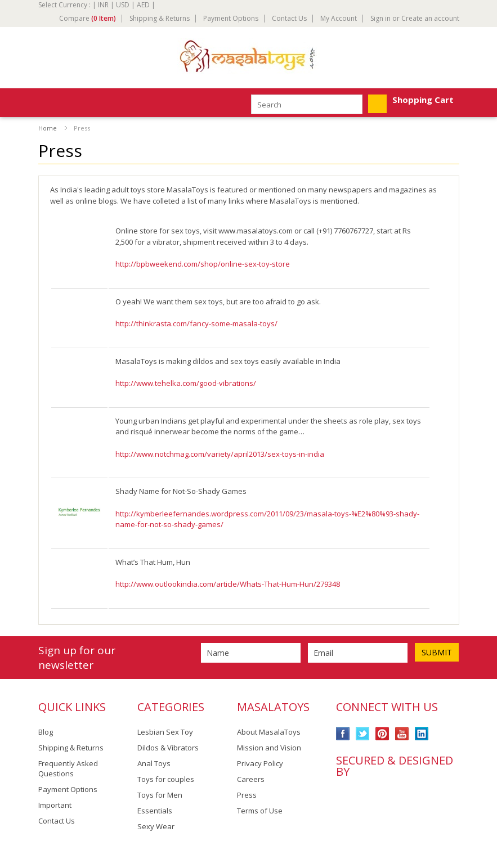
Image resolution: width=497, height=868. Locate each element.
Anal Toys (154, 763)
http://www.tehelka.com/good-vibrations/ (186, 383)
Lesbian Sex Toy (165, 732)
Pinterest (382, 734)
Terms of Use (260, 811)
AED (143, 5)
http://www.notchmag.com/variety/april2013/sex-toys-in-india (220, 454)
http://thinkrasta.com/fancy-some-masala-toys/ (196, 323)
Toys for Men (160, 795)
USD (123, 5)
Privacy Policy (260, 763)
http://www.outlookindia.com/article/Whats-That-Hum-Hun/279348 (228, 584)
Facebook (343, 734)
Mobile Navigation (48, 103)
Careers (251, 779)
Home (48, 128)
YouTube (402, 734)
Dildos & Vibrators (168, 748)
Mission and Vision (269, 748)
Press (247, 795)
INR (103, 5)
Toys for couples (166, 779)
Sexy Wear (156, 826)
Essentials (155, 811)
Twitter (363, 734)
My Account (339, 19)
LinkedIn (422, 734)
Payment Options (231, 19)
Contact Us (289, 19)
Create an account (430, 19)
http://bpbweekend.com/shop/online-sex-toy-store (203, 264)
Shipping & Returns (160, 19)
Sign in (380, 19)
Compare (88, 19)
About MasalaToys (269, 732)
